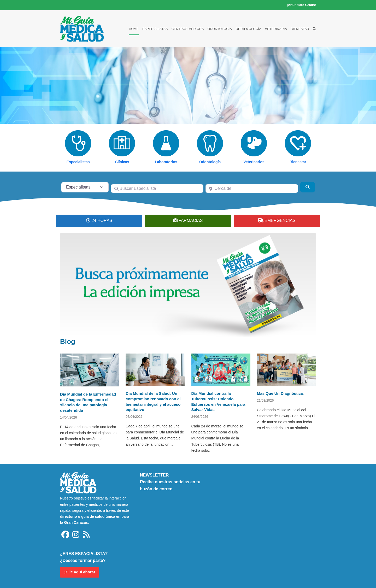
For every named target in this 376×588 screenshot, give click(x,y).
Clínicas (122, 162)
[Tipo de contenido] (85, 187)
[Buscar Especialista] (157, 189)
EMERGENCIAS (280, 220)
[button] (314, 29)
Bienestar (298, 162)
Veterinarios (254, 162)
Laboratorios (166, 162)
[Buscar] (308, 187)
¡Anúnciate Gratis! (301, 5)
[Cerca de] (252, 189)
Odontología (210, 162)
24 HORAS (102, 220)
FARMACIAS (191, 220)
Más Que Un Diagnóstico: (281, 393)
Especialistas (78, 162)
